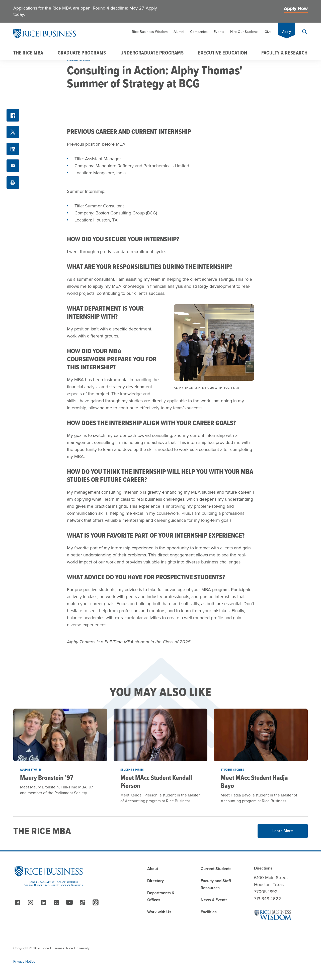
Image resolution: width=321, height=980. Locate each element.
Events (219, 32)
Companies (199, 32)
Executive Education (222, 53)
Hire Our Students (244, 32)
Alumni (179, 32)
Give (268, 32)
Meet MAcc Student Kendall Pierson (156, 782)
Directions (263, 868)
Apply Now (296, 8)
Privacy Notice (24, 962)
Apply (287, 32)
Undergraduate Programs (152, 53)
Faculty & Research (285, 53)
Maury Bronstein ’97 (47, 778)
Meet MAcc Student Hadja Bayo (254, 782)
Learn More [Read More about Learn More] (283, 831)
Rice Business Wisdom (150, 32)
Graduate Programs (82, 53)
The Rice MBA (28, 53)
